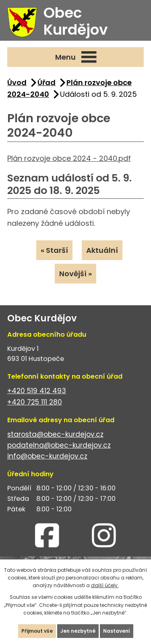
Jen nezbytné (78, 631)
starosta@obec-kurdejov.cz (55, 434)
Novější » (75, 274)
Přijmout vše (37, 631)
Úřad (47, 82)
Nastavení (117, 631)
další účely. (105, 585)
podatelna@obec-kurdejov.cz (59, 445)
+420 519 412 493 (37, 391)
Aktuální (102, 250)
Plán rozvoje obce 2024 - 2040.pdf (69, 158)
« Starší (54, 250)
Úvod (17, 82)
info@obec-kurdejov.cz (47, 456)
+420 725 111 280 (35, 402)
